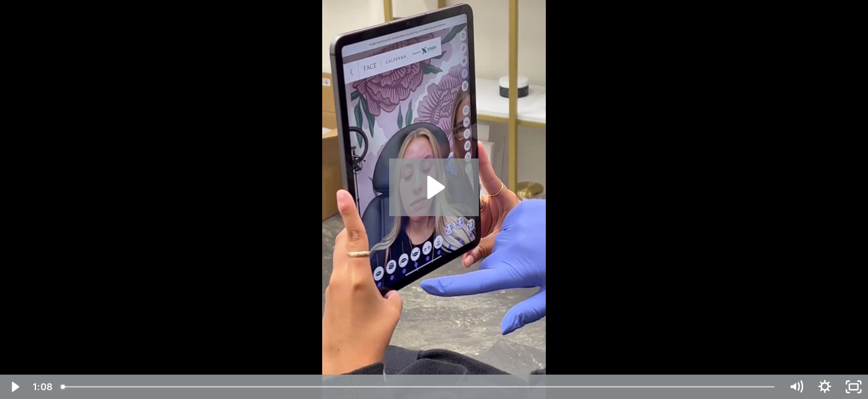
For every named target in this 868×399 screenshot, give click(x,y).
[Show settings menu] (825, 387)
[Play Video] (14, 387)
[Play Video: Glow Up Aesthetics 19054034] (434, 187)
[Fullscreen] (854, 387)
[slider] (418, 387)
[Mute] (796, 387)
